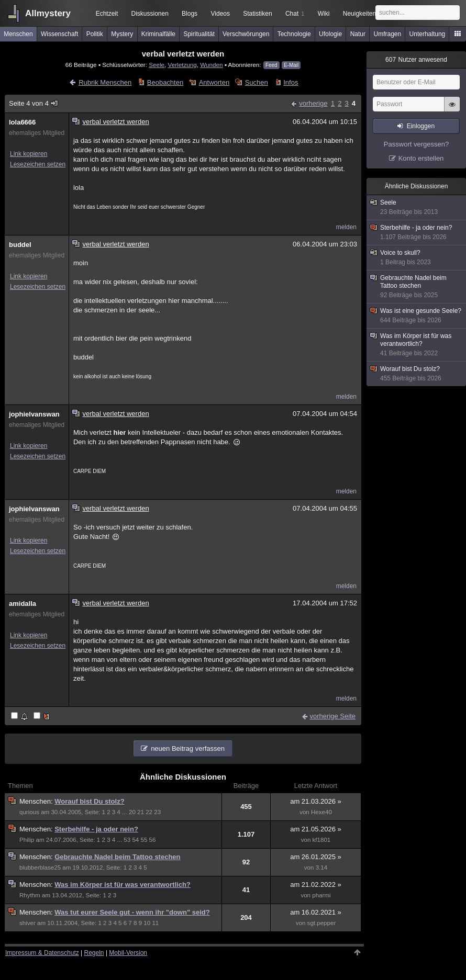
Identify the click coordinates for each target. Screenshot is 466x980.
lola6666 (22, 122)
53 (127, 840)
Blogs (190, 14)
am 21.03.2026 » (316, 801)
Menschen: (37, 801)
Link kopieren (29, 154)
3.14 (322, 868)
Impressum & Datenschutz (42, 953)
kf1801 (322, 840)
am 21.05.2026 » (316, 829)
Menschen (18, 34)
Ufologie (330, 34)
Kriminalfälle (158, 34)
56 (153, 840)
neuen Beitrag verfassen (188, 748)
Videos (220, 14)
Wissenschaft (59, 34)
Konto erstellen (421, 158)
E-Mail (291, 65)
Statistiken (257, 14)
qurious (29, 812)
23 (157, 812)
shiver (27, 923)
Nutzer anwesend (416, 60)
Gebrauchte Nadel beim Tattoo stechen (117, 857)
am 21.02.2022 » (316, 885)
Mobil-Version (128, 953)
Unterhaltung (428, 34)
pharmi (321, 895)
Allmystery (48, 13)
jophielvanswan (34, 414)
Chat (295, 14)
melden (346, 227)
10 (147, 923)
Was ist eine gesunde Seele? (417, 316)
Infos (291, 82)
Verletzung (182, 65)
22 (149, 812)
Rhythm (30, 895)
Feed (271, 65)
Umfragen (388, 34)
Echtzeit (107, 14)
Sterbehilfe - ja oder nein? (96, 829)
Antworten (214, 82)
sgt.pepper (322, 923)
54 (135, 840)
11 (155, 923)
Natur (358, 34)
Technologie (294, 34)
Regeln (94, 953)
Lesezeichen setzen (38, 164)
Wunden (211, 65)
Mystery (122, 34)
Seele (157, 65)
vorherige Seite (333, 716)
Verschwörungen (246, 34)
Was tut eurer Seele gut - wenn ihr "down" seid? (132, 912)
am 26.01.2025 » (316, 857)
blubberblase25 (40, 868)
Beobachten (165, 82)
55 (144, 840)
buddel (20, 245)
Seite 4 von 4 (34, 103)
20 (132, 812)
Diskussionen (149, 14)
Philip (27, 840)
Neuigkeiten (359, 14)
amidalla (23, 604)
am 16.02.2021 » (316, 912)
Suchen (257, 82)
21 (141, 812)
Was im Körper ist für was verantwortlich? (123, 885)
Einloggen (421, 126)
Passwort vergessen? (416, 144)
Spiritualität (199, 34)
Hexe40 (321, 812)
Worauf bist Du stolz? (89, 801)
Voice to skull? (417, 258)
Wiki (324, 14)
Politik (95, 34)
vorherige (313, 103)
